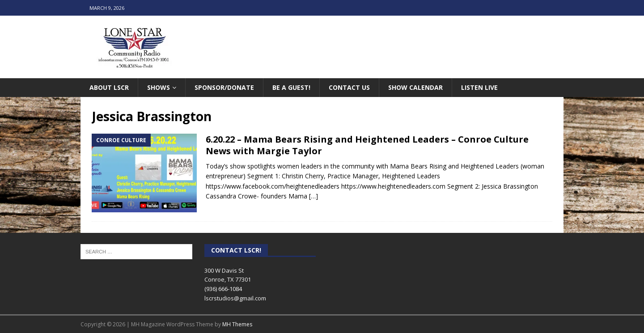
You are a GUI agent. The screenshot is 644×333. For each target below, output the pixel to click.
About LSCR (109, 87)
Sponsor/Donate (224, 87)
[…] (314, 196)
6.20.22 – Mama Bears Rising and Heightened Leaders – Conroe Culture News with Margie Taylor (367, 145)
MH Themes (237, 324)
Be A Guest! (291, 87)
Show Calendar (415, 87)
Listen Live (479, 87)
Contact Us (349, 87)
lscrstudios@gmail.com (235, 298)
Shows (159, 87)
